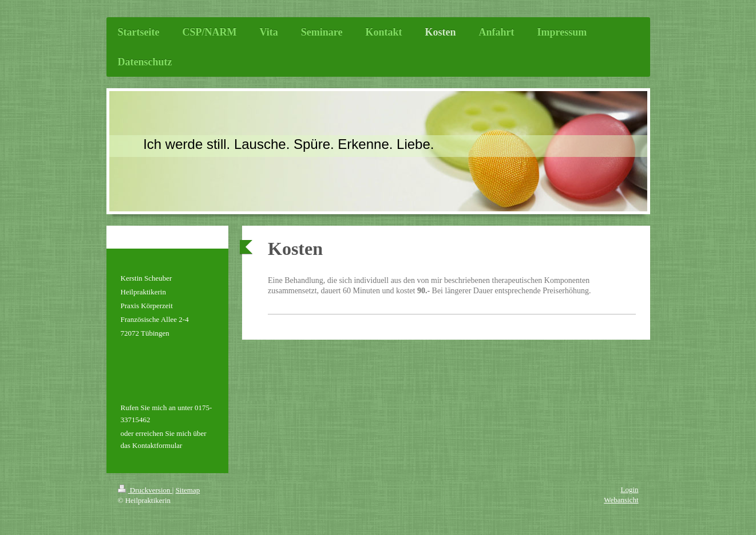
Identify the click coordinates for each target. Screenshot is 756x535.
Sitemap (188, 490)
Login (629, 489)
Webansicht (621, 500)
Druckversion (145, 490)
